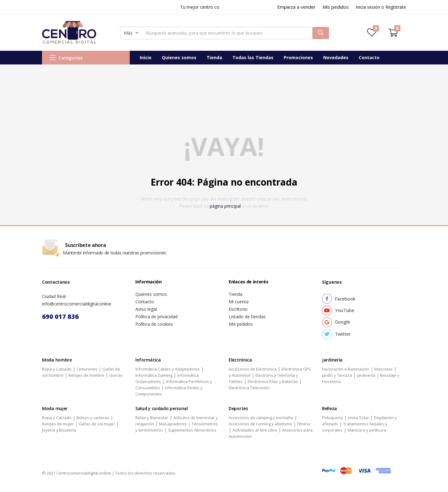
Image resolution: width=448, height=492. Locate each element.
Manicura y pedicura (367, 430)
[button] (131, 33)
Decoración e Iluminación (346, 369)
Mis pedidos (241, 324)
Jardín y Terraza (337, 375)
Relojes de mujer (58, 424)
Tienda (214, 57)
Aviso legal (146, 309)
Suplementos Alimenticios (192, 430)
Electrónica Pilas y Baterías (273, 381)
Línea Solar (358, 418)
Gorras (116, 375)
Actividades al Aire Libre (255, 430)
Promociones (298, 57)
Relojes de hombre (86, 375)
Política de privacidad (156, 317)
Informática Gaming (154, 375)
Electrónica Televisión (249, 388)
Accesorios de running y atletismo (260, 424)
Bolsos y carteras (93, 418)
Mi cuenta (239, 302)
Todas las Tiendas (253, 57)
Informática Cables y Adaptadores (168, 369)
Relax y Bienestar (152, 418)
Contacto (369, 57)
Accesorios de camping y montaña (261, 418)
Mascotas (383, 369)
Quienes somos (179, 57)
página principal (225, 206)
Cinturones (87, 369)
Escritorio (238, 309)
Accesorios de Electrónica (253, 369)
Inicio (146, 57)
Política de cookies (154, 324)
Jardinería (366, 375)
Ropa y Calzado (57, 369)
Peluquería (332, 418)
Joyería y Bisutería (59, 430)
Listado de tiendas (247, 317)
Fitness (304, 424)
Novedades (336, 57)
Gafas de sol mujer (97, 424)
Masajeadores (173, 424)
